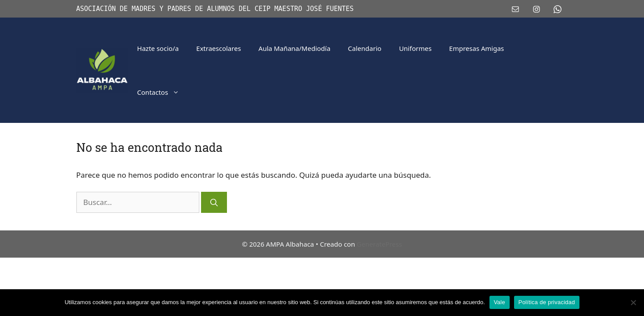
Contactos (162, 92)
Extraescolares (219, 48)
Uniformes (415, 48)
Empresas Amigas (477, 48)
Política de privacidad (547, 302)
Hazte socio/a (158, 48)
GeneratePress (380, 244)
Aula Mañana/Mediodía (295, 48)
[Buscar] (214, 202)
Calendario (365, 48)
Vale (500, 302)
